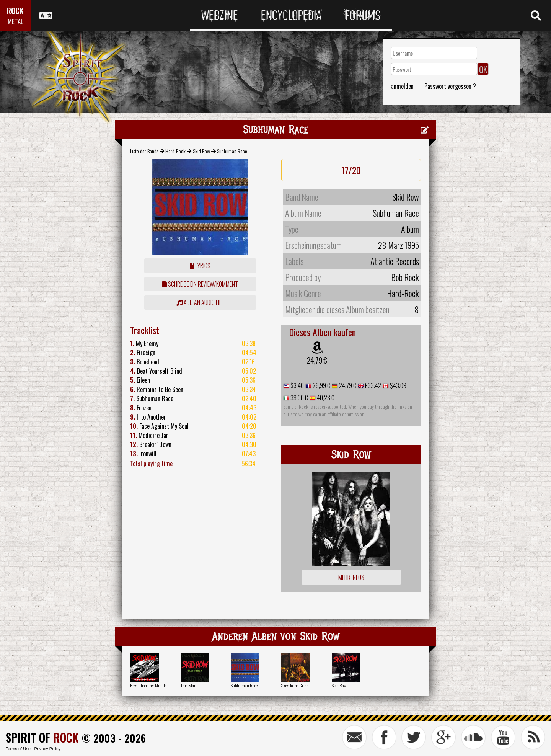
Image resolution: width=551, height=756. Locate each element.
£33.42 (372, 385)
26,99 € (321, 385)
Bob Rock (405, 277)
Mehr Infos (351, 577)
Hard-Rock (175, 151)
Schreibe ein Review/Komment (200, 284)
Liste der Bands (144, 151)
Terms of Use (18, 749)
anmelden (402, 86)
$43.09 (398, 385)
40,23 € (325, 398)
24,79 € (317, 360)
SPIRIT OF (42, 737)
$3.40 (297, 385)
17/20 (351, 170)
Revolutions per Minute (148, 685)
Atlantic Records (395, 261)
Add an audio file (200, 302)
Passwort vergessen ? (450, 86)
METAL (15, 21)
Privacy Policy (47, 749)
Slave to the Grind (295, 685)
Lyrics (200, 266)
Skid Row (201, 151)
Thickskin (188, 685)
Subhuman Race (244, 685)
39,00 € (299, 398)
